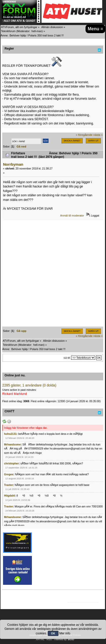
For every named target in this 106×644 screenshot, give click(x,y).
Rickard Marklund (15, 394)
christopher (11, 463)
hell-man (37, 31)
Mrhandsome (12, 444)
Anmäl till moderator (72, 216)
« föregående (84, 135)
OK (53, 633)
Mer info (65, 633)
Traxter (8, 485)
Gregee (9, 474)
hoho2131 (10, 434)
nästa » (98, 135)
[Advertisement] (53, 274)
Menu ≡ (96, 29)
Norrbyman (13, 164)
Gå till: (67, 358)
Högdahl (9, 496)
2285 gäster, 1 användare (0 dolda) (29, 385)
